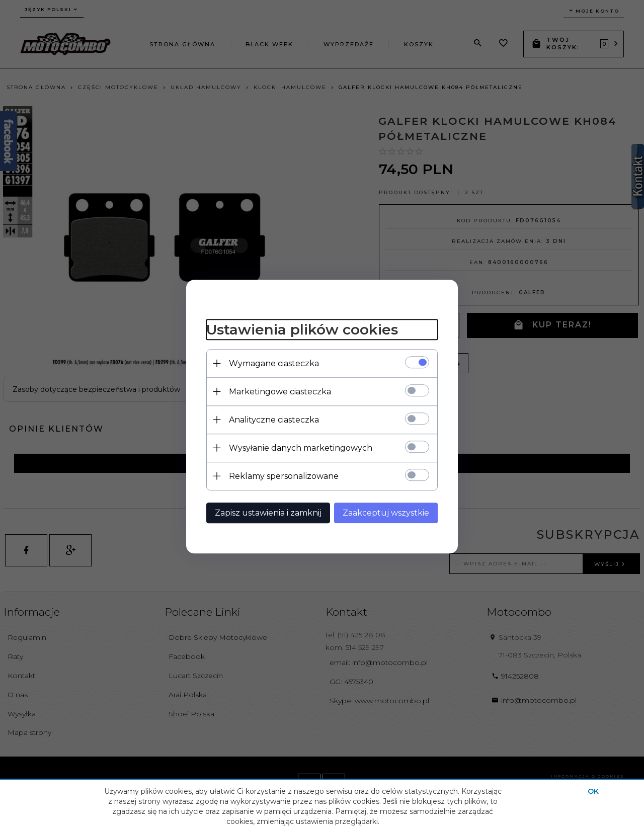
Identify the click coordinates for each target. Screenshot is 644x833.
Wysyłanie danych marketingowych (301, 448)
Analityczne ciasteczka (274, 420)
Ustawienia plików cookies (302, 329)
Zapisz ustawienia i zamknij (268, 513)
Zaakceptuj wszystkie (386, 513)
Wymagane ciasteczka (274, 363)
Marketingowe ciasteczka (280, 392)
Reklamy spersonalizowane (284, 476)
